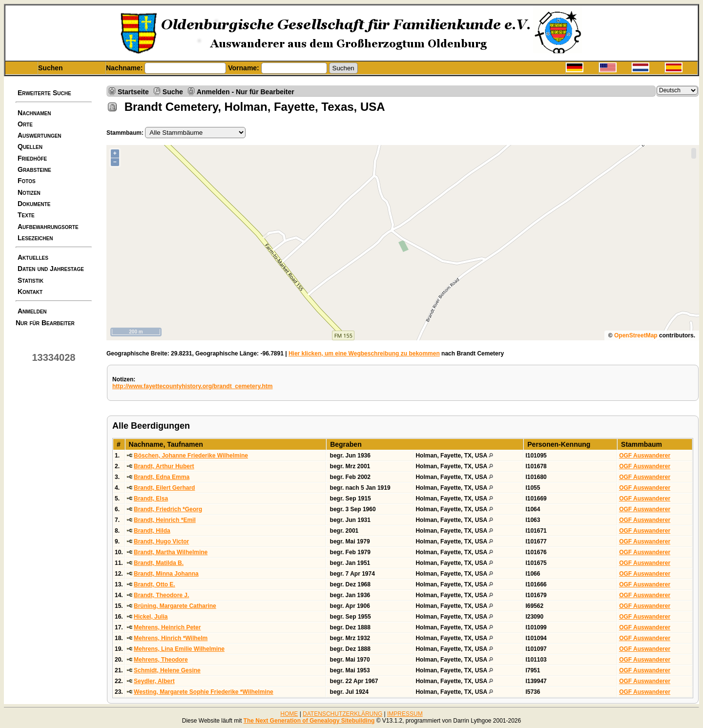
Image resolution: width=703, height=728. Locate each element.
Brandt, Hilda (152, 531)
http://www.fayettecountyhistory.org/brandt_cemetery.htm (193, 386)
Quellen (30, 146)
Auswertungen (40, 135)
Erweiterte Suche (44, 93)
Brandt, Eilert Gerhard (164, 488)
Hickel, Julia (151, 617)
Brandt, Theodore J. (161, 595)
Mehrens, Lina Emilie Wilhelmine (179, 649)
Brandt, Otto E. (155, 584)
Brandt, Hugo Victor (161, 541)
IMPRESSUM (405, 714)
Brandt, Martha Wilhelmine (171, 552)
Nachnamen (34, 113)
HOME (289, 714)
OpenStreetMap (636, 335)
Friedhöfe (32, 158)
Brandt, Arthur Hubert (164, 466)
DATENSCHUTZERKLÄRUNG (342, 714)
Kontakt (30, 291)
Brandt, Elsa (151, 499)
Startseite (133, 92)
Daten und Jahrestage (51, 269)
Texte (26, 215)
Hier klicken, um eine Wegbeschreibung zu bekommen (364, 354)
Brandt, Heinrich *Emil (165, 520)
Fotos (27, 181)
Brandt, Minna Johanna (166, 574)
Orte (25, 124)
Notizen (29, 192)
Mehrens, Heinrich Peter (167, 627)
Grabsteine (34, 169)
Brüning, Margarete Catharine (175, 606)
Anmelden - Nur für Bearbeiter (246, 92)
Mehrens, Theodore (161, 660)
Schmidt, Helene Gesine (167, 670)
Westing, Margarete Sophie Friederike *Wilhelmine (204, 692)
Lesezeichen (35, 238)
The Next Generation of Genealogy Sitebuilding (309, 721)
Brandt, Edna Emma (162, 477)
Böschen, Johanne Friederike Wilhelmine (191, 456)
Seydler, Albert (154, 681)
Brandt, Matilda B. (159, 563)
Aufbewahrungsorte (48, 227)
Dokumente (34, 204)
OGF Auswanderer (645, 456)
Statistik (31, 280)
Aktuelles (33, 257)
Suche (173, 92)
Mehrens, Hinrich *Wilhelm (171, 638)
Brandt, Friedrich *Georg (168, 509)
